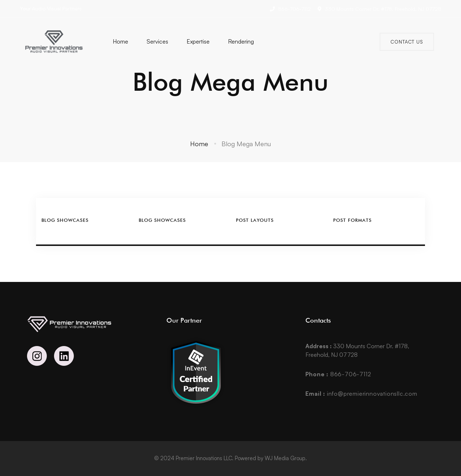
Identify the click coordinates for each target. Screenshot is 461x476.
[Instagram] (37, 356)
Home (199, 144)
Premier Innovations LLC (204, 458)
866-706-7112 (338, 374)
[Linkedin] (64, 356)
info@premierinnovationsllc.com (361, 394)
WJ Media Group (285, 458)
